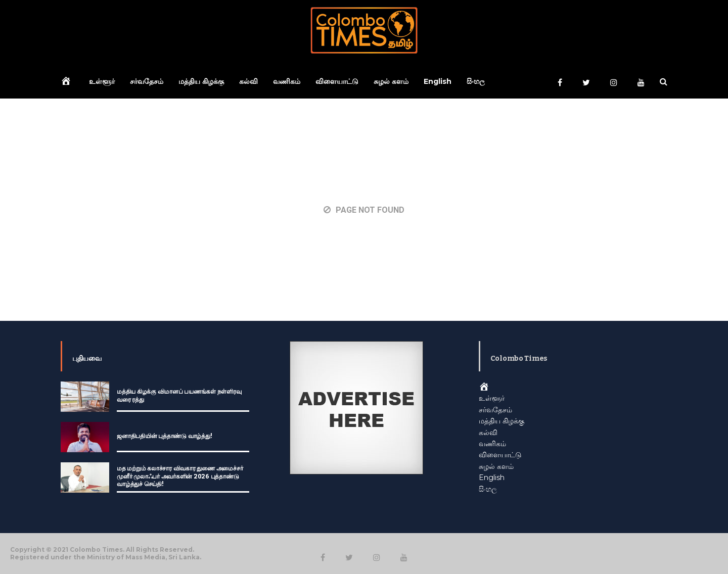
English (438, 81)
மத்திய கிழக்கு (201, 81)
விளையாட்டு (337, 81)
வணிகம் (287, 81)
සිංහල (476, 81)
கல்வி (248, 81)
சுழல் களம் (391, 81)
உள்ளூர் (102, 81)
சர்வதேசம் (147, 81)
